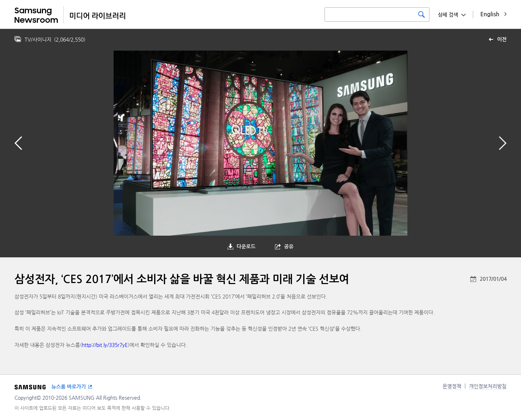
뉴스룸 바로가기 (69, 387)
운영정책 (452, 386)
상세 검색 (448, 15)
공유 (289, 247)
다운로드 (246, 247)
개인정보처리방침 (488, 386)
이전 (502, 39)
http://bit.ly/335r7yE (105, 345)
